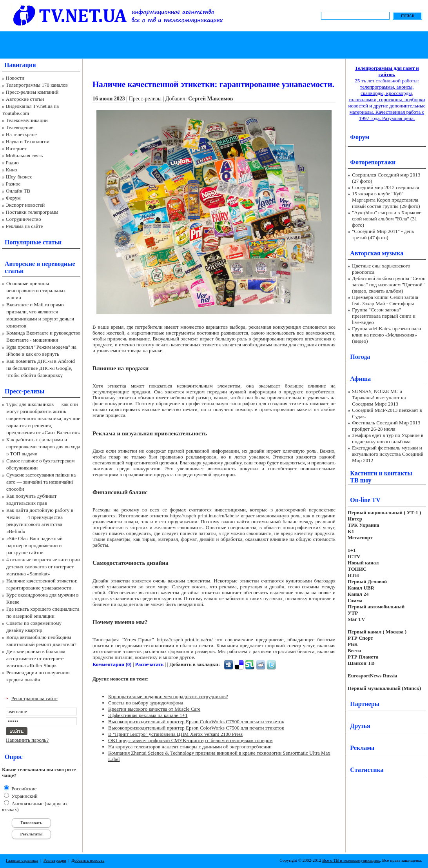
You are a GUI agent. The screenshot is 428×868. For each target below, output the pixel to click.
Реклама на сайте (24, 226)
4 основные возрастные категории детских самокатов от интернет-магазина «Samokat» (43, 567)
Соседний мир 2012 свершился (385, 187)
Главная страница (22, 860)
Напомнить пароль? (27, 740)
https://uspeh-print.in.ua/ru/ (185, 640)
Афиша (360, 379)
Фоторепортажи (373, 162)
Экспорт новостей (25, 205)
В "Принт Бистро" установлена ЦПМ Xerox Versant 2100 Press (175, 734)
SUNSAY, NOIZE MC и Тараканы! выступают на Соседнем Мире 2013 (379, 398)
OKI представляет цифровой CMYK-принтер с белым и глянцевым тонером (190, 740)
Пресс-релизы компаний (32, 92)
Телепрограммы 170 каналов (37, 85)
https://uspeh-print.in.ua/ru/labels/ (205, 516)
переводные (58, 264)
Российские (23, 789)
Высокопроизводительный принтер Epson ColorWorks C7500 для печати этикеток (196, 722)
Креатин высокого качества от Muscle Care (154, 709)
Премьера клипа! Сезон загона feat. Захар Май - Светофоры (385, 300)
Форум (13, 198)
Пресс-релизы (24, 391)
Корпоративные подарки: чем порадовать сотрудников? (168, 696)
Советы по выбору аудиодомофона (146, 703)
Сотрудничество (24, 219)
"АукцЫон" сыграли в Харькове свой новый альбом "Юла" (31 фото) (387, 219)
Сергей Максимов (210, 99)
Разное (13, 184)
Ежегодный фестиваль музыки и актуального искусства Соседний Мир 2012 (388, 454)
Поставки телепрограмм (32, 212)
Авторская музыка (377, 253)
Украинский (24, 796)
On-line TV (365, 500)
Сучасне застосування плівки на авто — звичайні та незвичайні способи (41, 482)
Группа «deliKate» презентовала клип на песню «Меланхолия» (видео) (386, 335)
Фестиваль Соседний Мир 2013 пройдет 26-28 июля (386, 426)
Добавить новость (88, 860)
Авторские (20, 264)
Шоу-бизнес (19, 177)
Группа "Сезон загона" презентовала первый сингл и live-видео (384, 316)
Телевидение (20, 127)
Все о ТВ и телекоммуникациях (351, 860)
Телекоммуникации (27, 120)
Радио (12, 163)
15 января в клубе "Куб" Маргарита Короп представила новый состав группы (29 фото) (386, 200)
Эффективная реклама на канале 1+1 (148, 715)
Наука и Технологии (28, 141)
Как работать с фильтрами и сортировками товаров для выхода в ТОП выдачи (43, 447)
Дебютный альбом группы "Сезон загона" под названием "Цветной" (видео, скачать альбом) (389, 285)
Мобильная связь (24, 156)
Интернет (16, 148)
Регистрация (55, 860)
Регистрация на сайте (34, 698)
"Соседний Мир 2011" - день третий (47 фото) (383, 234)
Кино (12, 170)
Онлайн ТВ (18, 191)
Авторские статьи (25, 99)
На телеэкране (21, 134)
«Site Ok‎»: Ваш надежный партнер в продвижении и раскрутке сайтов (34, 545)
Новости (15, 78)
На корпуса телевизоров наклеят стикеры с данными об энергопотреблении (190, 747)
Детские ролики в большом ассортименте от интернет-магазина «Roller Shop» (36, 658)
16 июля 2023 (109, 99)
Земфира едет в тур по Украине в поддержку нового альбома (388, 438)
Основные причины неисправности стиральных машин (36, 290)
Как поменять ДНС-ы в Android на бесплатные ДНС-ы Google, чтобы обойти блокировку (41, 368)
